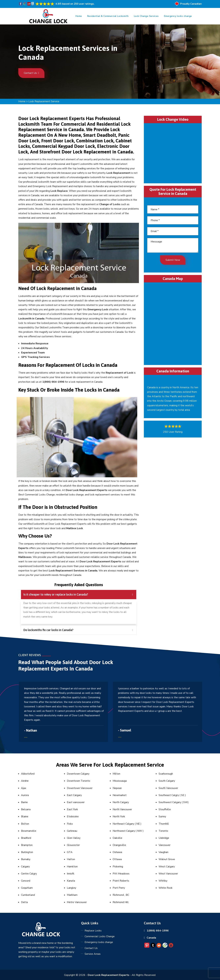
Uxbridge (164, 838)
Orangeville (119, 845)
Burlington (27, 852)
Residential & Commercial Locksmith (108, 16)
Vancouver (165, 845)
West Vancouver (168, 874)
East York (72, 809)
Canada (151, 938)
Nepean (117, 788)
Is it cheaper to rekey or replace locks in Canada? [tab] (78, 594)
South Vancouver (168, 788)
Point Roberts (121, 881)
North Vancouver (122, 809)
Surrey (162, 817)
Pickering (118, 867)
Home (79, 16)
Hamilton (72, 867)
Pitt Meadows (121, 874)
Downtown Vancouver (80, 788)
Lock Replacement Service (44, 101)
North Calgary (121, 802)
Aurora (25, 795)
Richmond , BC (121, 895)
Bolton (25, 824)
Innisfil (71, 874)
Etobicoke (73, 817)
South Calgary (167, 781)
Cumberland (28, 895)
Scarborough (166, 774)
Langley (72, 888)
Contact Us (31, 73)
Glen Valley (74, 838)
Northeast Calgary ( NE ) (127, 824)
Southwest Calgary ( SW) (174, 802)
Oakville (117, 838)
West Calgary (167, 867)
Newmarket (120, 795)
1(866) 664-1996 (158, 931)
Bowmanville (29, 831)
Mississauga (120, 781)
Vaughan (163, 852)
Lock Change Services (146, 16)
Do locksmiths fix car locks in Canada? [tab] (78, 630)
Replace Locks (93, 931)
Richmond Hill (121, 902)
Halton (71, 859)
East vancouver (76, 802)
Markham (72, 895)
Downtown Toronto (79, 781)
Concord (26, 881)
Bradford (26, 838)
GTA (70, 852)
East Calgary (74, 795)
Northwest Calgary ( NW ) (128, 831)
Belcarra (26, 809)
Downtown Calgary (78, 774)
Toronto (163, 831)
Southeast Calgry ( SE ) (172, 795)
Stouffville (165, 809)
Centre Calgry (29, 874)
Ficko (70, 824)
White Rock (165, 888)
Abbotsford (28, 774)
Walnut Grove (167, 859)
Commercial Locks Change (100, 936)
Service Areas (93, 954)
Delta (24, 902)
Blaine (25, 817)
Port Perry (119, 888)
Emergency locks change (178, 16)
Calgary (25, 867)
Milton (116, 774)
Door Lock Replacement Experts (109, 975)
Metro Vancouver (77, 902)
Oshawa (117, 852)
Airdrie (25, 781)
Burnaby (26, 859)
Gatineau (72, 831)
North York (119, 817)
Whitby (163, 881)
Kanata (71, 881)
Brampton (27, 845)
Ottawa (117, 859)
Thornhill (164, 824)
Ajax (24, 788)
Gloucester (73, 845)
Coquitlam (27, 888)
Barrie (24, 802)
